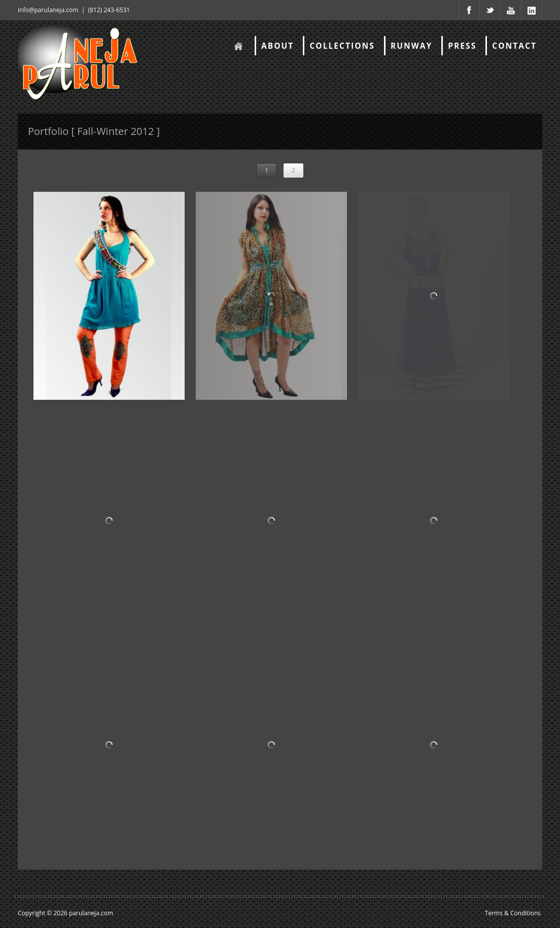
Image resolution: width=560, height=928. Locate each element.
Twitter (490, 10)
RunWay (411, 46)
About (277, 46)
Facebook (469, 10)
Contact (514, 46)
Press (462, 46)
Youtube (511, 10)
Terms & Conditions (513, 913)
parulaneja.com (91, 913)
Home (237, 46)
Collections (342, 46)
